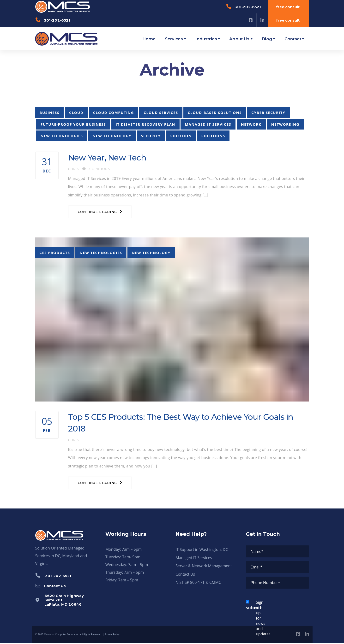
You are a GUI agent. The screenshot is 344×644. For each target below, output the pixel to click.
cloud (76, 112)
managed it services (208, 124)
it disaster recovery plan (145, 124)
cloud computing (114, 112)
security (151, 136)
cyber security (268, 112)
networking (285, 124)
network (251, 124)
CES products (55, 253)
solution (181, 136)
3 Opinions (96, 169)
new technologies (62, 136)
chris (74, 169)
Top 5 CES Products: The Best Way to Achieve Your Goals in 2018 (184, 423)
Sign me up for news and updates (253, 619)
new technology (112, 136)
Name (257, 552)
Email (256, 568)
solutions (213, 136)
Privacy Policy (112, 635)
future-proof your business (73, 124)
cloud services (161, 112)
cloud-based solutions (215, 112)
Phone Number (265, 583)
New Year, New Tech (109, 158)
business (50, 112)
